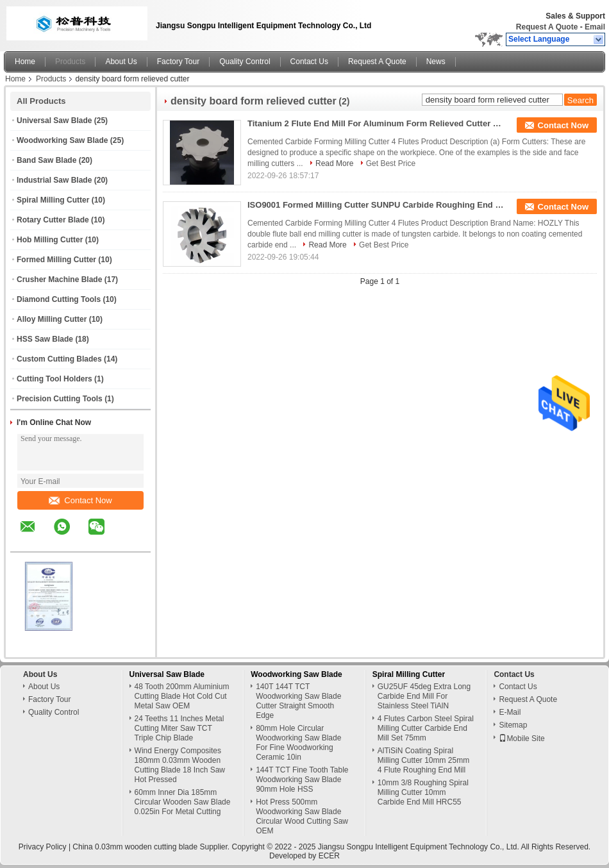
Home (25, 62)
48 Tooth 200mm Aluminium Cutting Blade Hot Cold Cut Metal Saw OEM (182, 696)
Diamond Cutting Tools (59, 299)
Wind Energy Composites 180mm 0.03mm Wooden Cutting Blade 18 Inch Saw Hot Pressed (180, 765)
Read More (334, 163)
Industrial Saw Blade (54, 180)
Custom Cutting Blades (59, 359)
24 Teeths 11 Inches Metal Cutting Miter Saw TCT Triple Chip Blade (179, 728)
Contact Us (309, 62)
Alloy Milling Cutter (52, 319)
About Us (121, 62)
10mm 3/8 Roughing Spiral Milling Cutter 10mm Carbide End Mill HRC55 (423, 792)
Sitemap (513, 725)
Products (70, 62)
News (436, 62)
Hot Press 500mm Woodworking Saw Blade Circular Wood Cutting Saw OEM (302, 816)
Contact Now (80, 500)
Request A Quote (547, 27)
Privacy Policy (43, 847)
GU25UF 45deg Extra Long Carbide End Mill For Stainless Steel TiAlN (424, 696)
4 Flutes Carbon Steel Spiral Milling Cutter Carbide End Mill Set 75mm (426, 728)
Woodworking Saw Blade (62, 140)
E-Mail (510, 712)
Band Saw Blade (46, 160)
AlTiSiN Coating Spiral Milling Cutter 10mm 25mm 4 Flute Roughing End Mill (423, 760)
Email (595, 27)
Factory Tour (178, 62)
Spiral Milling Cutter (53, 200)
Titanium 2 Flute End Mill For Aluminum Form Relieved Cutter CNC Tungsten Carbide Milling (376, 123)
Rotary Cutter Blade (53, 220)
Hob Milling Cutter (50, 240)
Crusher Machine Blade (59, 280)
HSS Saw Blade (45, 339)
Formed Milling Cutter (56, 260)
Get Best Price (391, 163)
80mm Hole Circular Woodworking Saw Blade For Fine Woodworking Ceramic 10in (298, 743)
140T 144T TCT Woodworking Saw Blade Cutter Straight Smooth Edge (298, 701)
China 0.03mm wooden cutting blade (135, 847)
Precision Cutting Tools (60, 399)
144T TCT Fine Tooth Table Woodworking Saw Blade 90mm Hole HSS (302, 780)
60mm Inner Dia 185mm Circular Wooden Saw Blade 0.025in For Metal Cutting (183, 802)
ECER (329, 856)
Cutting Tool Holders (54, 379)
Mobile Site (521, 739)
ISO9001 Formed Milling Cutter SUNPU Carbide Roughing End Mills (376, 205)
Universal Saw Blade (54, 121)
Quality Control (245, 62)
